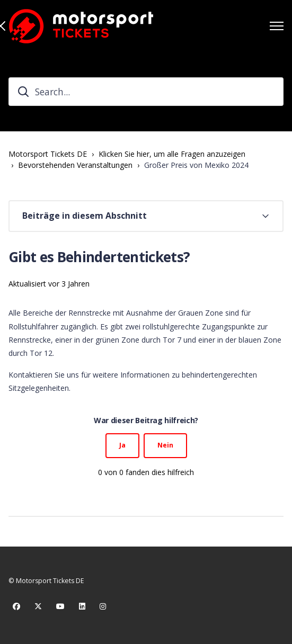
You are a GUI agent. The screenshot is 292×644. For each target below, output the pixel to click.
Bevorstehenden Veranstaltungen (75, 165)
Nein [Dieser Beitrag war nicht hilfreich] (165, 445)
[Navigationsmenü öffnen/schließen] (277, 26)
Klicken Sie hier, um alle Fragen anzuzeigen (172, 154)
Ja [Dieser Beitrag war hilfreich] (122, 445)
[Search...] (146, 92)
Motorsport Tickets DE (48, 154)
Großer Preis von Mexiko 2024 (196, 165)
